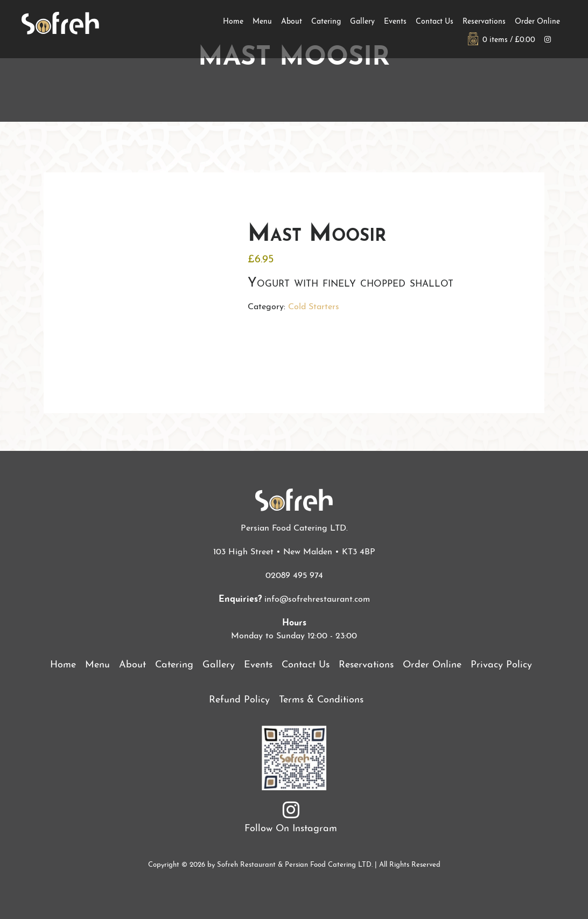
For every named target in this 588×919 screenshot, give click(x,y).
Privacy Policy (501, 665)
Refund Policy (239, 700)
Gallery (362, 22)
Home (233, 22)
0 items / (502, 40)
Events (395, 22)
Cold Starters (314, 307)
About (292, 22)
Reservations (484, 22)
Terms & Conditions (321, 700)
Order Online (537, 22)
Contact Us (435, 22)
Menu (262, 22)
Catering (326, 22)
